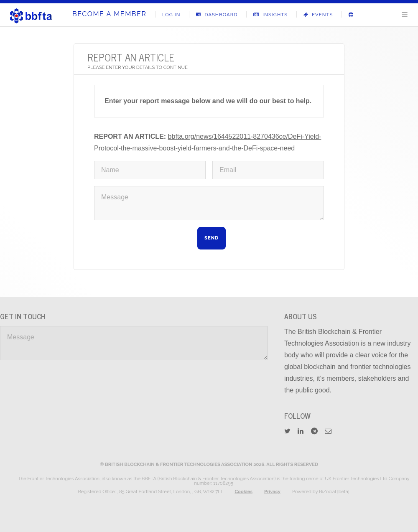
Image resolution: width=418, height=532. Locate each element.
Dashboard (217, 15)
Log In (171, 15)
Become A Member (109, 14)
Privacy (272, 491)
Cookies (243, 491)
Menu (405, 14)
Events (318, 15)
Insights (270, 15)
